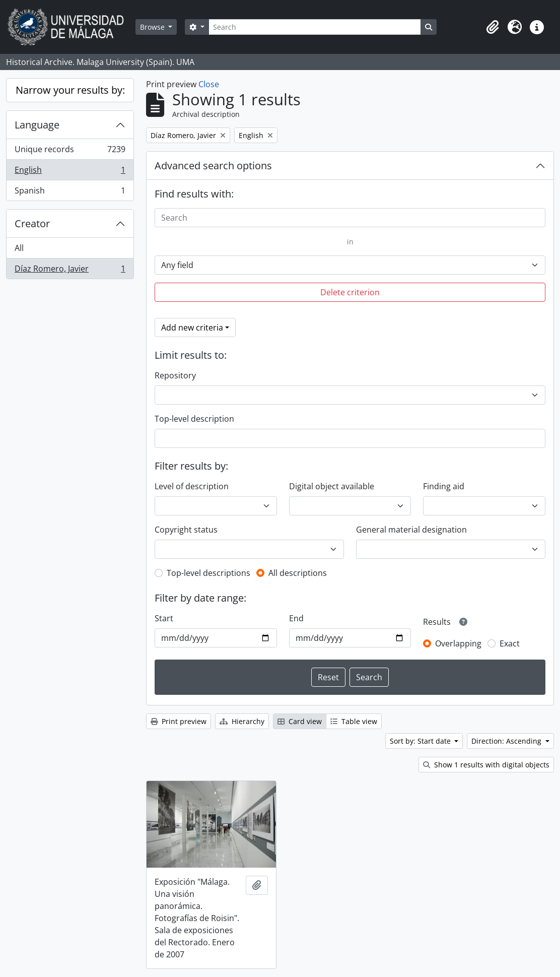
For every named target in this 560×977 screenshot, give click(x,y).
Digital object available (332, 486)
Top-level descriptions (208, 573)
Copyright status (186, 530)
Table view (354, 721)
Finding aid (444, 486)
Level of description (192, 486)
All (19, 248)
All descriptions (298, 573)
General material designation (411, 530)
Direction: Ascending (507, 741)
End (296, 618)
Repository (175, 375)
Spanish (70, 192)
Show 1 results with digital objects (486, 765)
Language (37, 125)
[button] (493, 27)
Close (209, 84)
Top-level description (194, 419)
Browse (153, 27)
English (70, 172)
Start (164, 618)
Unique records (70, 151)
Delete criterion (350, 292)
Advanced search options (213, 166)
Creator (32, 223)
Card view (300, 721)
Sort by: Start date (421, 741)
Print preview (179, 721)
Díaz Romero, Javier (70, 271)
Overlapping (458, 643)
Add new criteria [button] (192, 328)
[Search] (315, 27)
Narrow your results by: (70, 90)
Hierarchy (242, 721)
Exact (510, 643)
